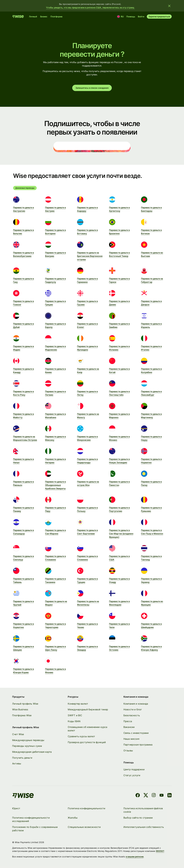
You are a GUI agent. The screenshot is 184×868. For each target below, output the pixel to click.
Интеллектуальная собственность (144, 827)
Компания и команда (136, 704)
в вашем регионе (135, 857)
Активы (17, 764)
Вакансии (129, 727)
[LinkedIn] (170, 796)
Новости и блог (133, 709)
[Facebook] (138, 796)
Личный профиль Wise (25, 704)
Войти (141, 17)
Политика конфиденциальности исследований (31, 819)
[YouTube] (162, 796)
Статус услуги (132, 775)
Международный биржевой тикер (88, 709)
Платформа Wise (22, 715)
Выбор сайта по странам (138, 818)
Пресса (128, 721)
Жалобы (73, 818)
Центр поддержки (134, 769)
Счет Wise (18, 734)
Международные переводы (28, 740)
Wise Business (20, 709)
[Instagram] (154, 796)
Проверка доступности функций (87, 742)
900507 (160, 851)
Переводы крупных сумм (27, 746)
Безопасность (132, 715)
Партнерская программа (138, 745)
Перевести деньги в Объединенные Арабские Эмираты (55, 485)
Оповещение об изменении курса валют (88, 729)
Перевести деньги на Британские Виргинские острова (90, 256)
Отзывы (128, 751)
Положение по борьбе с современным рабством (35, 829)
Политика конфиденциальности (87, 808)
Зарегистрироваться (159, 17)
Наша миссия (131, 739)
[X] (146, 796)
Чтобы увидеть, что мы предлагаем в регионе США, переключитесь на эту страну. (90, 7)
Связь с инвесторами (136, 733)
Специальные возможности (84, 827)
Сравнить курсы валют (82, 736)
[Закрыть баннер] (169, 6)
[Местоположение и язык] (121, 17)
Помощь (131, 17)
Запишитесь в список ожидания (92, 88)
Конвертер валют (78, 704)
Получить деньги (22, 758)
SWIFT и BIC (75, 715)
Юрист (16, 808)
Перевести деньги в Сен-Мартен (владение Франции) (121, 534)
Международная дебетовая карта (32, 752)
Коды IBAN (74, 721)
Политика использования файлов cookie (143, 810)
